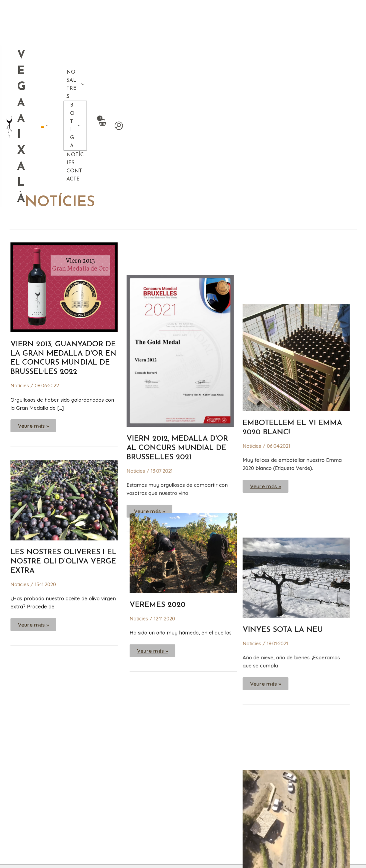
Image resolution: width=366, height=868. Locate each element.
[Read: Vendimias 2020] (183, 416)
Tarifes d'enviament (196, 856)
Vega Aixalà (67, 15)
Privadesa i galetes (247, 856)
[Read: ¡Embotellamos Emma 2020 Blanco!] (302, 159)
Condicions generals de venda (132, 856)
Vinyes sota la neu (289, 415)
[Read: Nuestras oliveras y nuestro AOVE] (64, 363)
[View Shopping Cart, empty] (339, 13)
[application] (209, 13)
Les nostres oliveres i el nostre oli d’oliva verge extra (63, 425)
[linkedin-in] (331, 764)
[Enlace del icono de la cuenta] (356, 13)
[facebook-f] (306, 764)
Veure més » (33, 288)
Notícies (20, 249)
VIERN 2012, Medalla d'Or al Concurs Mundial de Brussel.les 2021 (180, 279)
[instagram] (318, 764)
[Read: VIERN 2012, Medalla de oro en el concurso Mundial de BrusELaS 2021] (183, 182)
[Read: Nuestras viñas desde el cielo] (302, 555)
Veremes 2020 (158, 468)
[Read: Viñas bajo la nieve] (302, 362)
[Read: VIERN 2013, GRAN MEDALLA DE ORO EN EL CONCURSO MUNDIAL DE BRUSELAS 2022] (64, 151)
